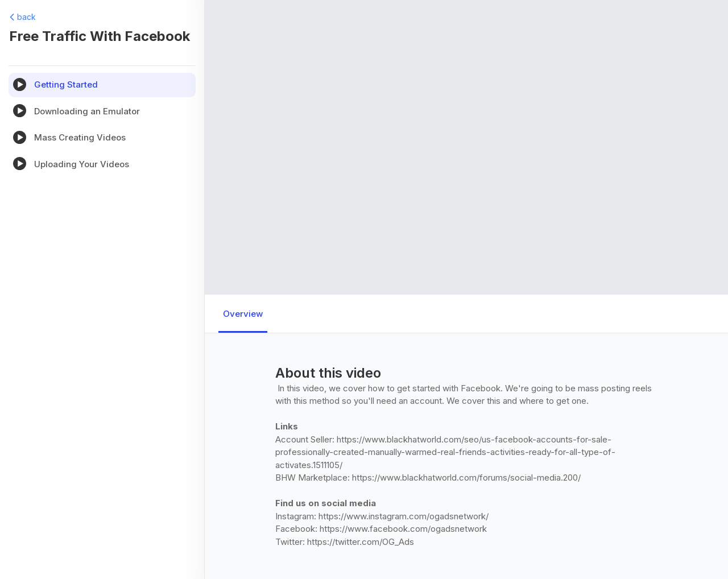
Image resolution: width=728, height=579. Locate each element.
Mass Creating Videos (80, 137)
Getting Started (66, 84)
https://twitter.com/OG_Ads (361, 542)
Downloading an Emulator (87, 111)
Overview (243, 314)
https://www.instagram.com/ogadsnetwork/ (404, 516)
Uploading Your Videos (82, 164)
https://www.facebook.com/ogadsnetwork (403, 529)
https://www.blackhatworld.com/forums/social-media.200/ (466, 477)
